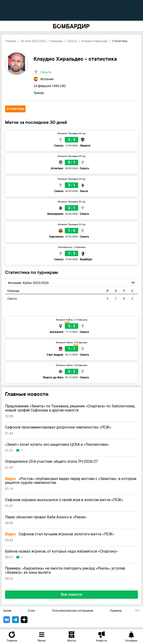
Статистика (15, 109)
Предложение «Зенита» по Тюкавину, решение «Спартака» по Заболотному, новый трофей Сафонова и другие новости (70, 408)
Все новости (71, 594)
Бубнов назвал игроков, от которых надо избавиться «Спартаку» (61, 551)
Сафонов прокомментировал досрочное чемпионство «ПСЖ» (58, 427)
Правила (116, 611)
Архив (7, 611)
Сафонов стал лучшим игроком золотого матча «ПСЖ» (60, 534)
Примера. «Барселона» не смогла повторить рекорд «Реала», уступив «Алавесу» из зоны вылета (65, 570)
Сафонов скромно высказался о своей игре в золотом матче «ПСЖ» (64, 500)
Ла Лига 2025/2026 (33, 41)
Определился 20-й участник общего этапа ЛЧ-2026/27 (51, 462)
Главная (11, 41)
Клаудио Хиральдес (94, 41)
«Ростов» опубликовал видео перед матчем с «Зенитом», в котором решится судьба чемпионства (71, 481)
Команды (57, 41)
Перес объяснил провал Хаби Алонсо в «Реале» (46, 517)
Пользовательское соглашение (73, 611)
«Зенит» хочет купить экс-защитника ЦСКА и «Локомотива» (57, 445)
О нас (32, 611)
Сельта (72, 41)
